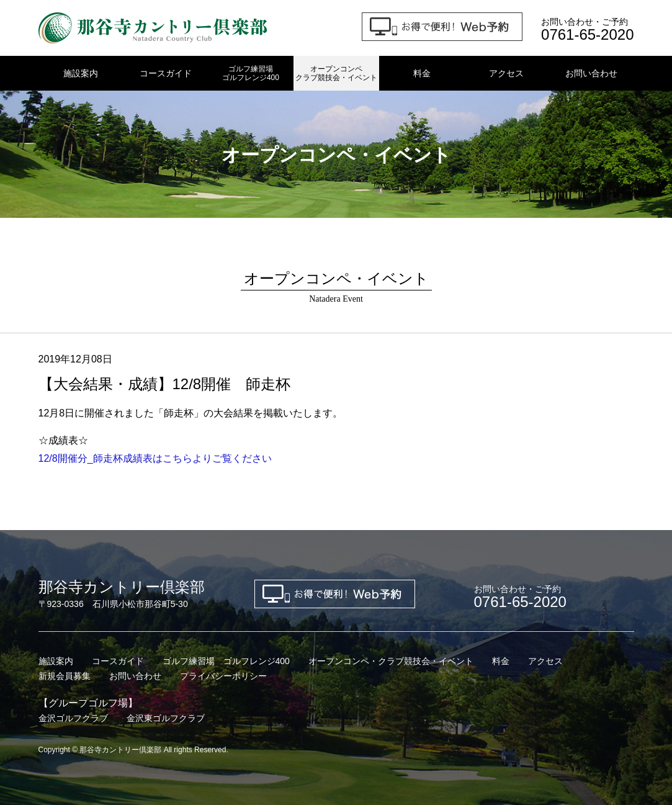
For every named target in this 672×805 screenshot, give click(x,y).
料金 (422, 73)
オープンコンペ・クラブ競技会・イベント (391, 661)
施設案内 (81, 73)
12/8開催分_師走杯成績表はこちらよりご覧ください (155, 458)
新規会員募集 (65, 676)
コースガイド (166, 73)
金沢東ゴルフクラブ (166, 718)
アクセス (506, 73)
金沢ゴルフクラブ (73, 718)
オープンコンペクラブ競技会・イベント (336, 73)
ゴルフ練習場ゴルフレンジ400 (251, 73)
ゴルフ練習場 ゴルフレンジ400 (226, 661)
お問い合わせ (591, 73)
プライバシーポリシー (223, 676)
